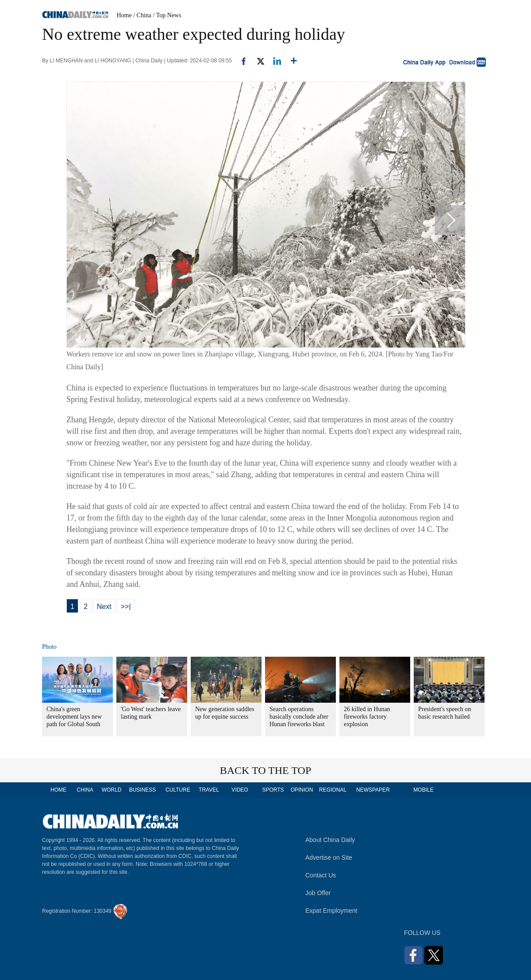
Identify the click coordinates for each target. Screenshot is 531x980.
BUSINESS (143, 790)
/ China (142, 15)
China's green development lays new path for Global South (74, 717)
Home (124, 15)
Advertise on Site (329, 857)
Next (104, 607)
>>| (126, 607)
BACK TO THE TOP (266, 770)
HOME (58, 790)
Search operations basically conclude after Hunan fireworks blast (299, 717)
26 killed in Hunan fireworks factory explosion (367, 717)
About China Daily (330, 840)
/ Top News (167, 15)
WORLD (112, 790)
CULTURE (178, 790)
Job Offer (318, 893)
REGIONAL (333, 790)
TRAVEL (209, 790)
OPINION (302, 790)
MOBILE (423, 790)
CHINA (85, 790)
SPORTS (273, 790)
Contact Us (321, 875)
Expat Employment (331, 911)
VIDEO (240, 790)
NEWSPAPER (373, 790)
